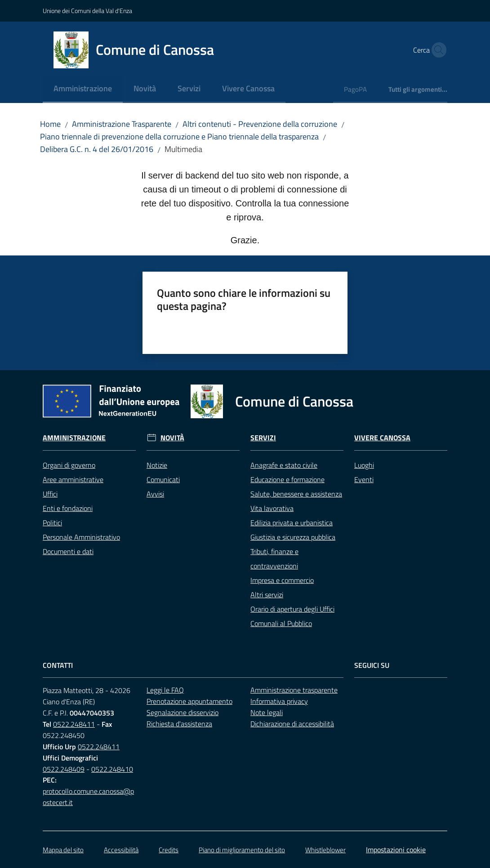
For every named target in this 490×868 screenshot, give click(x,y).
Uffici (50, 494)
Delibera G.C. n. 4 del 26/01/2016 (97, 149)
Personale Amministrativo (81, 537)
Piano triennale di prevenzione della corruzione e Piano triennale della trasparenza (179, 136)
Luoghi (364, 465)
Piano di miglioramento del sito (242, 850)
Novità (172, 438)
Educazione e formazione (287, 479)
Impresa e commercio (282, 580)
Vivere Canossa (382, 438)
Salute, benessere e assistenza (296, 494)
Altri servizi (267, 595)
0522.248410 (112, 769)
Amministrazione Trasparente (122, 124)
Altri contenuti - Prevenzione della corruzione (260, 124)
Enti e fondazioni (68, 508)
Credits (169, 850)
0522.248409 (64, 769)
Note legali (267, 712)
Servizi (263, 438)
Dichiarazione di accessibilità (292, 724)
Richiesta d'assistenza (179, 724)
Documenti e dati (68, 551)
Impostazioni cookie (396, 850)
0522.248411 (74, 724)
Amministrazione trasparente (294, 690)
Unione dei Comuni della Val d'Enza (87, 11)
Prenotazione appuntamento (189, 701)
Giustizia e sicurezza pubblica (293, 537)
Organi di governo (69, 465)
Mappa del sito (63, 850)
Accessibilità (121, 850)
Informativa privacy (279, 701)
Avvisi (155, 494)
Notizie (157, 465)
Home (50, 124)
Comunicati (163, 479)
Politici (52, 523)
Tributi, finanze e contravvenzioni (274, 559)
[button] (437, 50)
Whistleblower (325, 850)
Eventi (364, 479)
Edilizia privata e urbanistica (292, 523)
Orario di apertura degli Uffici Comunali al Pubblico (292, 616)
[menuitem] (83, 89)
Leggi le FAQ (165, 690)
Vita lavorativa (272, 508)
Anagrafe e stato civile (284, 465)
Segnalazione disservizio (183, 712)
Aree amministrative (73, 479)
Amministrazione (74, 438)
